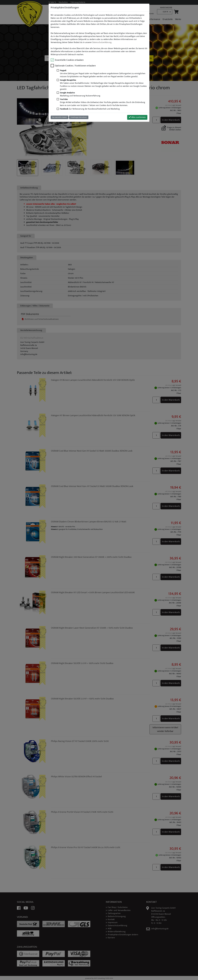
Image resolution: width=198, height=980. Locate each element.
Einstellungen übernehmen (79, 117)
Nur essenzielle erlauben (60, 117)
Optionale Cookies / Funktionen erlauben (75, 66)
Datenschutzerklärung (102, 42)
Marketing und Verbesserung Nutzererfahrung (80, 94)
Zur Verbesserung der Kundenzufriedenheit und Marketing (90, 109)
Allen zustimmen (137, 117)
